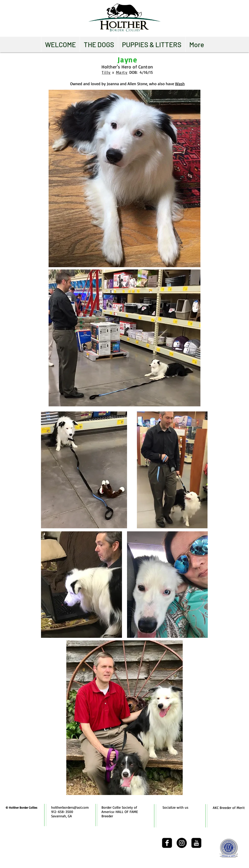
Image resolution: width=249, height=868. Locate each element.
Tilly (106, 72)
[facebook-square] (167, 843)
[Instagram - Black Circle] (182, 843)
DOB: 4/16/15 (141, 72)
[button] (99, 44)
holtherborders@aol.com (70, 807)
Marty (122, 72)
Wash (180, 84)
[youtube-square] (196, 843)
